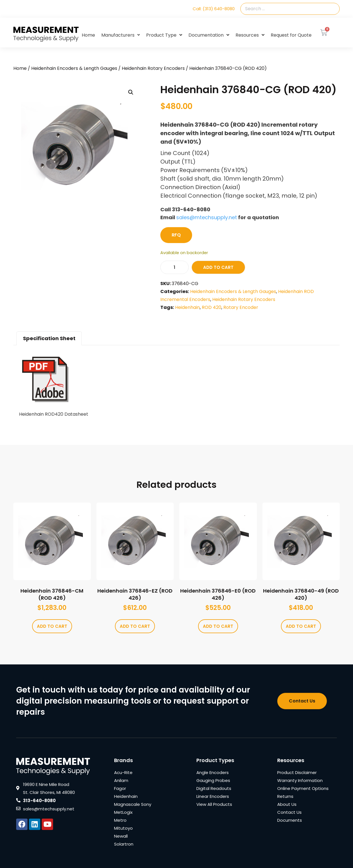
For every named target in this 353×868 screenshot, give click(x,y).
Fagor (120, 788)
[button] (131, 92)
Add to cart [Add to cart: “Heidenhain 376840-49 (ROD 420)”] (301, 626)
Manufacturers (121, 35)
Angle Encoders (213, 772)
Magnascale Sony (133, 804)
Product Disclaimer (297, 772)
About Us (287, 804)
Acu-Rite (123, 772)
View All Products (214, 804)
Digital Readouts (214, 788)
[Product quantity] (175, 267)
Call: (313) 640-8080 (214, 9)
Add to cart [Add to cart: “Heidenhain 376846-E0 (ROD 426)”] (218, 626)
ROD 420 (212, 307)
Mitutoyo (123, 828)
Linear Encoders (213, 796)
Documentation (209, 35)
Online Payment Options (303, 788)
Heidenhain (187, 307)
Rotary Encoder (241, 307)
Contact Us (289, 812)
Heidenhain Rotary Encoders (153, 68)
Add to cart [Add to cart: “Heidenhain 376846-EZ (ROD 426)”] (135, 626)
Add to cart (218, 267)
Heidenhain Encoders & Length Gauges (74, 68)
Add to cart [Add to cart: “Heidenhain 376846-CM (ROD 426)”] (52, 626)
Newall (121, 836)
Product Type (164, 35)
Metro (120, 820)
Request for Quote (291, 35)
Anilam (121, 780)
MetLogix (123, 812)
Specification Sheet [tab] (49, 338)
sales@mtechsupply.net (207, 217)
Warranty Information (300, 780)
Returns (285, 796)
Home (88, 35)
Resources (250, 35)
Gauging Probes (213, 780)
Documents (290, 820)
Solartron (124, 844)
